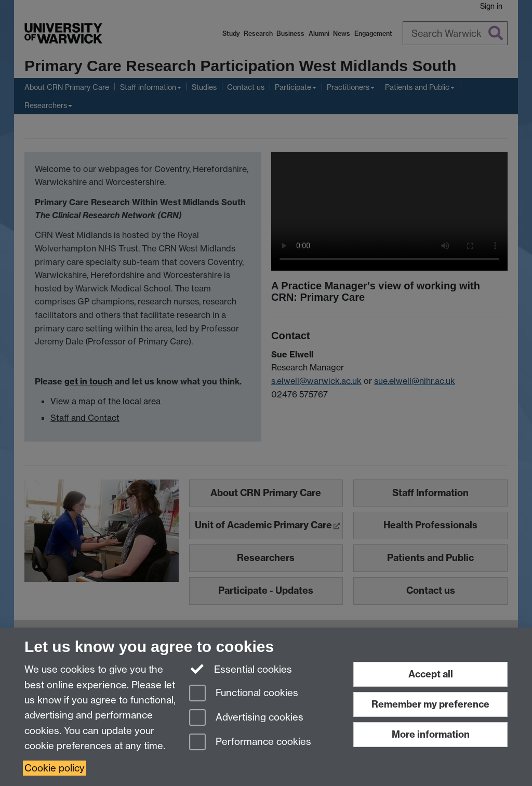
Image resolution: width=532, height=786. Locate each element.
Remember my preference (430, 704)
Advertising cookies (246, 718)
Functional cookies (244, 694)
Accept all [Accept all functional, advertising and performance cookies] (431, 674)
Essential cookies (241, 669)
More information (431, 734)
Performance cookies (250, 743)
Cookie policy (55, 768)
